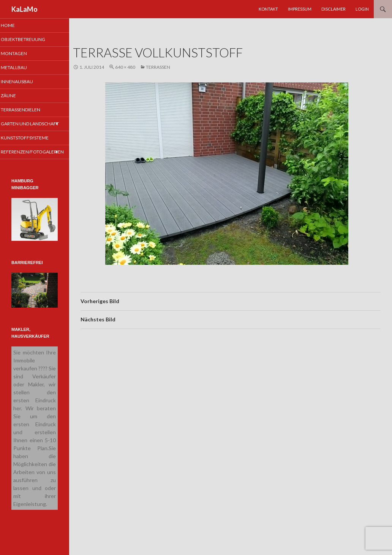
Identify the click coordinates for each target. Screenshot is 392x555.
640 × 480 (125, 67)
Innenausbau (26, 82)
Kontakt (268, 9)
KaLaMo (24, 9)
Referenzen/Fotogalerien (40, 160)
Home (18, 25)
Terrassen (158, 67)
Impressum (300, 9)
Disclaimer (334, 9)
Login (362, 9)
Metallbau (24, 68)
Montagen (23, 54)
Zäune (18, 97)
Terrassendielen (30, 111)
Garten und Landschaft (25, 128)
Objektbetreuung (32, 40)
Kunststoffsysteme (34, 146)
